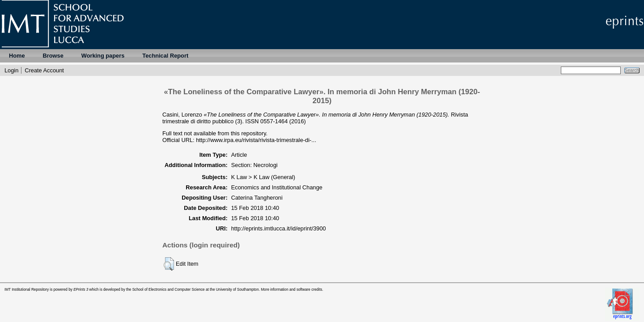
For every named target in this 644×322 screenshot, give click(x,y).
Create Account (44, 70)
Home (17, 56)
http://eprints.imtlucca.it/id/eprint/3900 (279, 228)
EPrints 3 (81, 290)
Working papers (103, 56)
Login (11, 70)
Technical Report (165, 56)
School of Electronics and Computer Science (169, 290)
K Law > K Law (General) (263, 177)
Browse (53, 56)
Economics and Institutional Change (277, 187)
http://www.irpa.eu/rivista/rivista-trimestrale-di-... (256, 140)
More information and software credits (291, 290)
